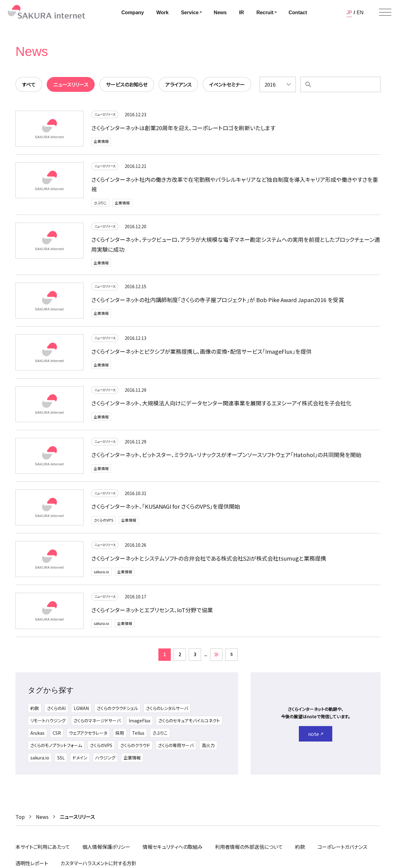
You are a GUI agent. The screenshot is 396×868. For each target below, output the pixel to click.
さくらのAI (56, 710)
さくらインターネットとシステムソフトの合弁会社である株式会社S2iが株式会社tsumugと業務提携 (209, 561)
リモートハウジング (48, 723)
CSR (57, 735)
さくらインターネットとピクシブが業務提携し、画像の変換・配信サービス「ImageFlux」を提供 (201, 354)
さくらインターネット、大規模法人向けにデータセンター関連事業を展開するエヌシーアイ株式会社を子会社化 (221, 406)
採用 (120, 735)
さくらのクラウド (135, 747)
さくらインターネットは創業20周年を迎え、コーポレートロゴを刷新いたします (183, 129)
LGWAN (81, 710)
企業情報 (101, 142)
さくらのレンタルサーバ (167, 710)
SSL (61, 760)
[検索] (308, 84)
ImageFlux (140, 723)
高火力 (208, 747)
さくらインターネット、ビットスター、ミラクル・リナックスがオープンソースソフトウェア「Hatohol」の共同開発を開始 (226, 458)
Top (20, 817)
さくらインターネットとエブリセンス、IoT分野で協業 (152, 613)
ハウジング (105, 760)
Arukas (37, 735)
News (42, 817)
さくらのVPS (103, 523)
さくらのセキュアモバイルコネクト (189, 723)
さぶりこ (100, 204)
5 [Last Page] (232, 656)
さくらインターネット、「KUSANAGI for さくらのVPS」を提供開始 (166, 510)
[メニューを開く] (385, 12)
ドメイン (80, 760)
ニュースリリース (108, 115)
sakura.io (101, 575)
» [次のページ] (216, 657)
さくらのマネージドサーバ (97, 723)
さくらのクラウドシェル (117, 710)
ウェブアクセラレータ (88, 735)
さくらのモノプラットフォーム (56, 747)
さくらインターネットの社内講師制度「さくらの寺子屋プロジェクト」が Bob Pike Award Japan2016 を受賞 (218, 303)
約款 (35, 710)
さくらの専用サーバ (176, 747)
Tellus (138, 735)
